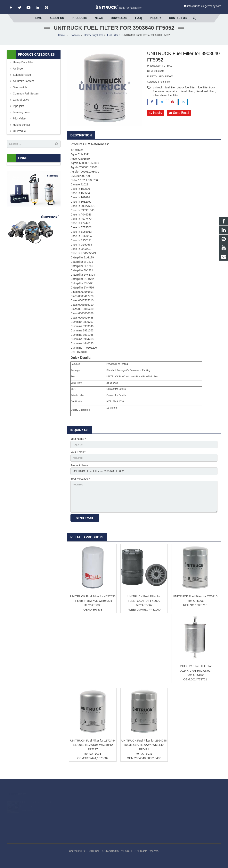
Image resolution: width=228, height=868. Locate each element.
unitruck (158, 93)
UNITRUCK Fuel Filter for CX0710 (195, 603)
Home (61, 40)
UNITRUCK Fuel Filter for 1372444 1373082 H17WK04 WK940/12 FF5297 (93, 751)
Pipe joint (19, 111)
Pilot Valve (19, 123)
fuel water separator (165, 96)
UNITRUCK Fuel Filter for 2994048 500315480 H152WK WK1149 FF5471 (144, 751)
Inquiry (156, 118)
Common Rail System (26, 98)
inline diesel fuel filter (166, 100)
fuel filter (171, 93)
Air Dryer (18, 73)
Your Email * (78, 457)
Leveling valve (22, 117)
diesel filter (186, 96)
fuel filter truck (207, 93)
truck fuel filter (187, 93)
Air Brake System (23, 86)
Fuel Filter (113, 40)
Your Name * (78, 444)
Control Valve (21, 105)
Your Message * (80, 484)
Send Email (179, 118)
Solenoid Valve (22, 80)
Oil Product (20, 136)
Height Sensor (22, 130)
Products (75, 40)
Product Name (79, 471)
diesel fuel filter (205, 96)
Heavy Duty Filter (93, 40)
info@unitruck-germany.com (204, 6)
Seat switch (20, 92)
